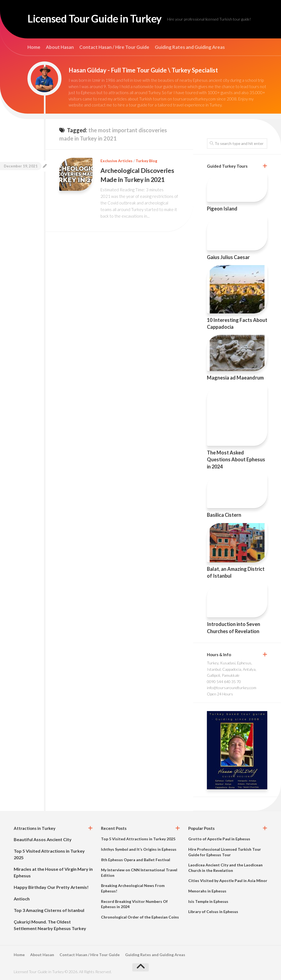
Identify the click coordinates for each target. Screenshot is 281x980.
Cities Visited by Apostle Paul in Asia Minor (228, 881)
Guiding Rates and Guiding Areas (190, 47)
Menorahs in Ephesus (207, 891)
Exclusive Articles (116, 161)
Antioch (22, 899)
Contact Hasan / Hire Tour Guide (114, 47)
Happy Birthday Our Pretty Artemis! (51, 887)
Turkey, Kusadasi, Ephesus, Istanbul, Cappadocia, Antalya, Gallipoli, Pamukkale (232, 669)
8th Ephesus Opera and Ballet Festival (136, 860)
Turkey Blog (146, 161)
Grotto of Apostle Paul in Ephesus (219, 839)
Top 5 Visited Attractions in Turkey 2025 (138, 839)
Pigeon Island (222, 209)
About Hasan (60, 47)
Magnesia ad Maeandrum (235, 378)
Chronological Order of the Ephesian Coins (140, 917)
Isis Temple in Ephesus (208, 901)
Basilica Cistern (224, 515)
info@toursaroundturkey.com (232, 688)
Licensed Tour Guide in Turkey (103, 19)
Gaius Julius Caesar (228, 257)
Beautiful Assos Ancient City (43, 839)
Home (34, 47)
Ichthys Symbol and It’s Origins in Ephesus (139, 849)
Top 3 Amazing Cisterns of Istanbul (49, 910)
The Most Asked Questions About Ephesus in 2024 (236, 459)
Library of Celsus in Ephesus (213, 912)
